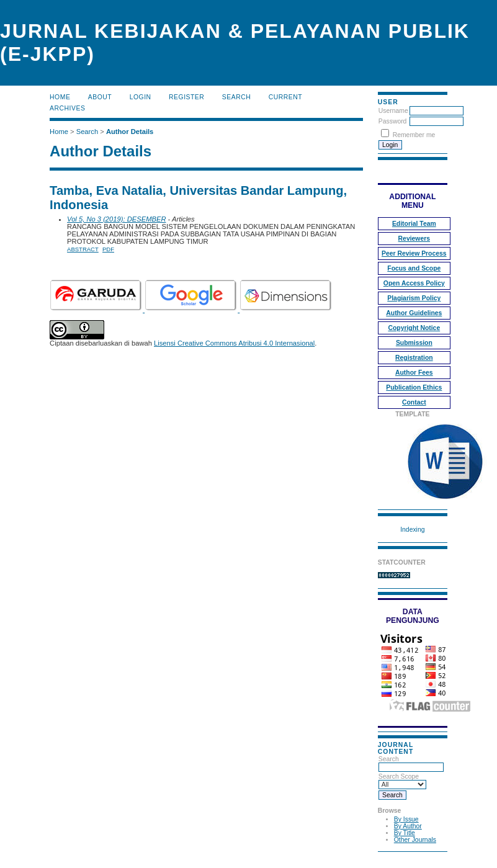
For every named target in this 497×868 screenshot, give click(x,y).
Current (285, 97)
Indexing (412, 530)
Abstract (83, 249)
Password (393, 121)
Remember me (414, 135)
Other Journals (415, 840)
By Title (405, 833)
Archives (67, 108)
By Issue (406, 819)
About (100, 97)
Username (393, 111)
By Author (408, 826)
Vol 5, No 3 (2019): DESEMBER (116, 219)
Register (186, 97)
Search (236, 97)
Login (141, 97)
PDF (108, 249)
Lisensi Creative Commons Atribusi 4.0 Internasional (234, 343)
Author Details (130, 132)
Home (60, 97)
